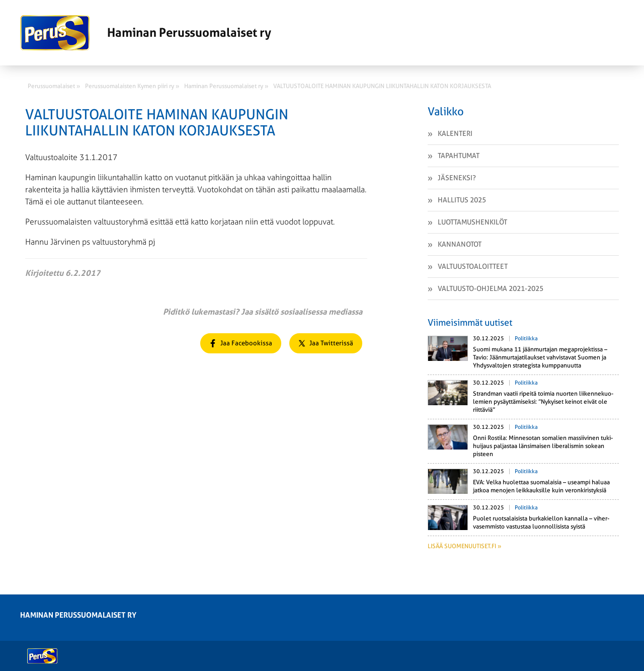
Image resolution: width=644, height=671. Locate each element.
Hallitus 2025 (462, 200)
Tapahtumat (459, 156)
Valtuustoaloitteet (473, 266)
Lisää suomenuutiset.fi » (464, 546)
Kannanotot (460, 244)
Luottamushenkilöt (472, 222)
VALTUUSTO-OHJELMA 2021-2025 (491, 288)
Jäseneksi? (457, 178)
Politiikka (526, 339)
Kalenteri (455, 133)
